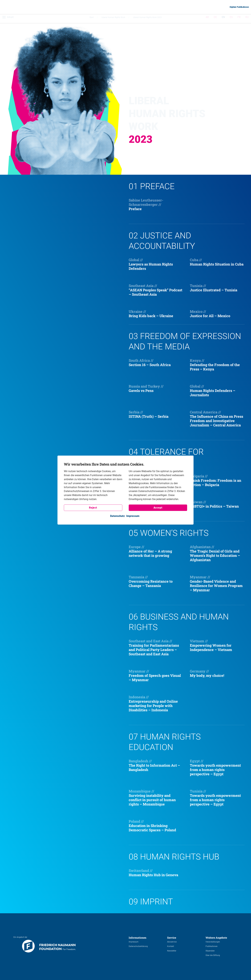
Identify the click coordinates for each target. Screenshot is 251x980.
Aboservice (172, 942)
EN (223, 19)
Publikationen (212, 946)
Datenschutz (117, 516)
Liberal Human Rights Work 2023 (147, 19)
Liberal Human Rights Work (113, 19)
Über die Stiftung (213, 955)
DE (215, 19)
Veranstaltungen (213, 942)
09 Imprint (151, 902)
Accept (158, 508)
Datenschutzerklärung (138, 946)
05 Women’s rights (169, 533)
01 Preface (152, 186)
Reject (93, 508)
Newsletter (172, 951)
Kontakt (171, 946)
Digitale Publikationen (239, 7)
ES (231, 19)
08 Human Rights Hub (174, 857)
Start (92, 19)
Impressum (134, 942)
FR (239, 19)
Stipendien (210, 951)
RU (247, 19)
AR (207, 19)
